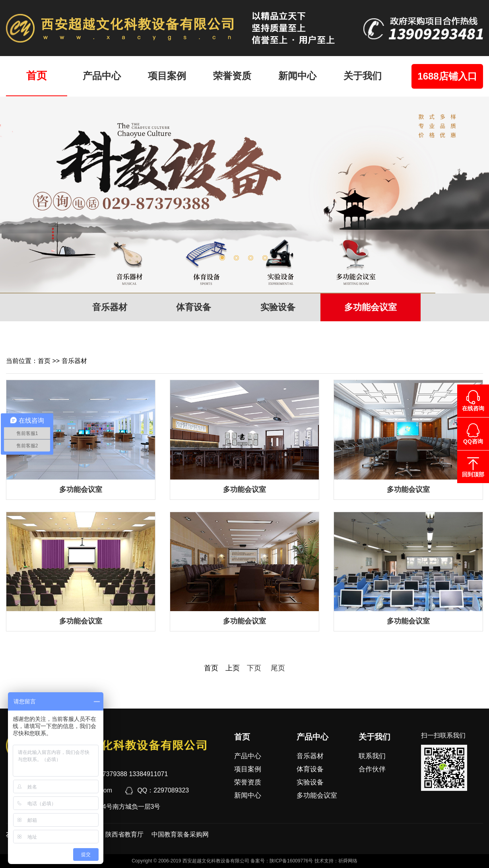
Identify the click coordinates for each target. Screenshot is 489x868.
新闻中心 (297, 76)
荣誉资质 (232, 76)
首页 (37, 76)
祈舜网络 (348, 861)
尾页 (274, 668)
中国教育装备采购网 (180, 834)
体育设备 (194, 307)
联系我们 (372, 756)
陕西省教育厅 (124, 834)
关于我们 (363, 76)
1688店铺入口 (447, 76)
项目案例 (167, 76)
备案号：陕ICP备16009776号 (282, 861)
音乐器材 (110, 307)
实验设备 (278, 307)
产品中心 (102, 76)
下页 (254, 668)
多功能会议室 (371, 307)
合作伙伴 (372, 769)
